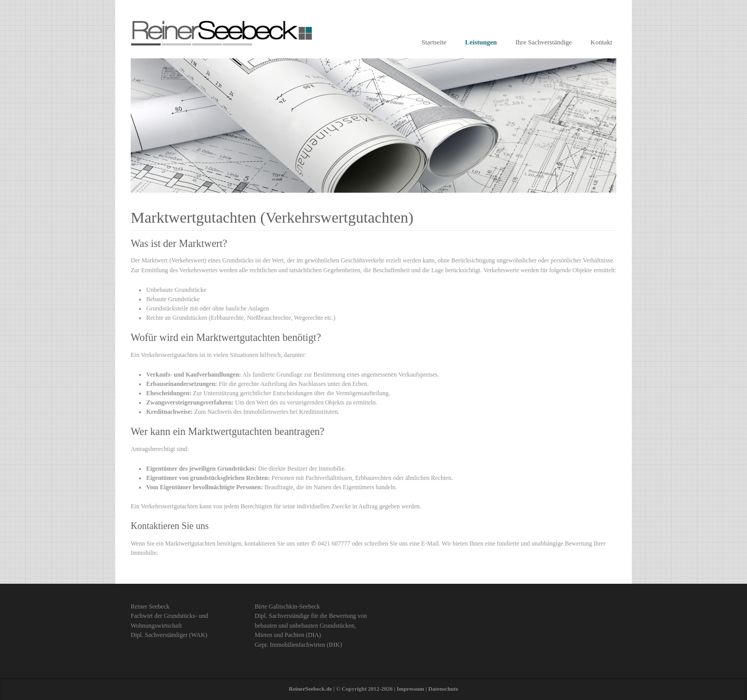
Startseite (434, 42)
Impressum (410, 689)
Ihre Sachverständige (544, 42)
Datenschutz (443, 689)
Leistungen (481, 42)
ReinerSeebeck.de (310, 689)
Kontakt (601, 42)
